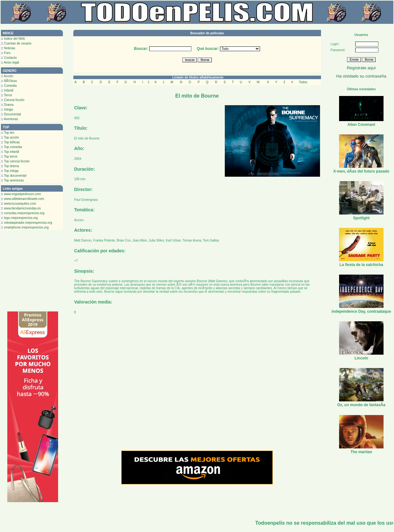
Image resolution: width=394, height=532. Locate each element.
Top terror (9, 157)
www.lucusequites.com (19, 204)
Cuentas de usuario (16, 43)
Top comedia (11, 147)
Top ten (8, 133)
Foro (6, 53)
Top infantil (10, 152)
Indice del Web (13, 39)
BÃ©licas (9, 81)
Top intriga (10, 171)
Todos (303, 82)
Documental (11, 114)
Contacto (9, 58)
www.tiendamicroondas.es (21, 208)
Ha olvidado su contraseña (361, 76)
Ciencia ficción (13, 100)
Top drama (10, 166)
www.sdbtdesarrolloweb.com (23, 199)
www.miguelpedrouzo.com (21, 194)
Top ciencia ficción (15, 161)
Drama (7, 105)
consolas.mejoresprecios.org (23, 213)
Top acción (10, 137)
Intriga (7, 109)
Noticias (8, 48)
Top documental (14, 176)
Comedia (9, 86)
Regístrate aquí (361, 68)
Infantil (7, 90)
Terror (7, 95)
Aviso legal (10, 62)
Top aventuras (12, 180)
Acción (7, 76)
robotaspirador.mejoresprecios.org (27, 223)
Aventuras (10, 119)
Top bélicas (10, 142)
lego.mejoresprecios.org (19, 218)
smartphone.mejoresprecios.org (25, 227)
